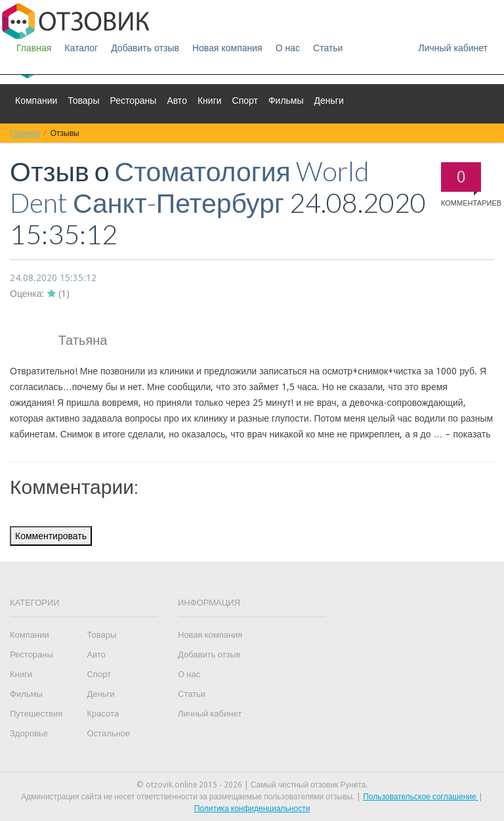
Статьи (328, 48)
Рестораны (133, 100)
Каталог (81, 48)
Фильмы (286, 100)
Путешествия (36, 714)
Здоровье (29, 733)
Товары (83, 100)
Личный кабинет (453, 48)
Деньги (329, 100)
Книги (210, 100)
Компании (36, 100)
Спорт (245, 100)
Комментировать (51, 536)
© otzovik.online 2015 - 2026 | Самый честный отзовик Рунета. (252, 785)
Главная (34, 48)
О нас (288, 48)
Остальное (109, 733)
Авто (177, 100)
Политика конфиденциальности (252, 809)
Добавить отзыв (145, 48)
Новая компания (227, 48)
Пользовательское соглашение (421, 797)
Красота (103, 714)
